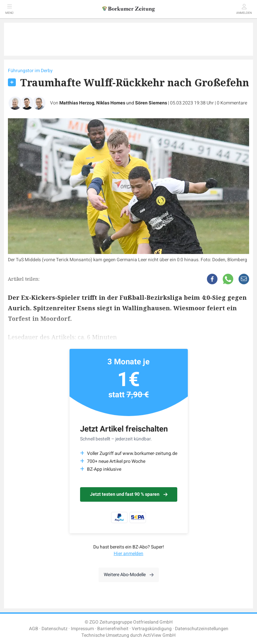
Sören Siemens (151, 103)
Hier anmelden (128, 554)
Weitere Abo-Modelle (129, 575)
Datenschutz (55, 629)
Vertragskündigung (152, 629)
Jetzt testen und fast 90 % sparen (129, 494)
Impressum (82, 629)
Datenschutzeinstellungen (202, 629)
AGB (34, 629)
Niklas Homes (111, 103)
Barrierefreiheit (113, 629)
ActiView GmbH (159, 635)
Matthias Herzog (77, 103)
